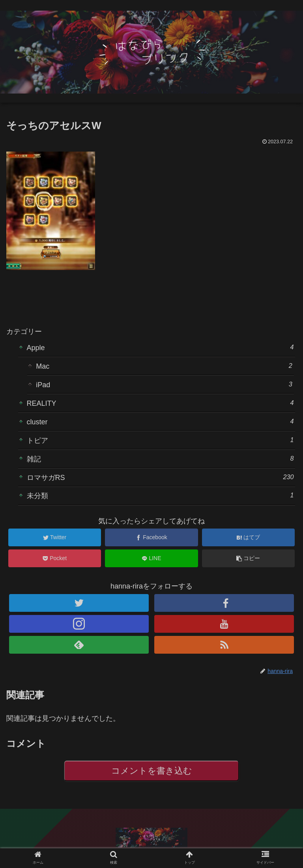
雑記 (160, 458)
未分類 (160, 495)
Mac (164, 366)
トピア (160, 440)
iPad (164, 384)
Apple (160, 347)
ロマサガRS (160, 477)
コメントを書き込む (152, 771)
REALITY (160, 403)
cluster (160, 421)
